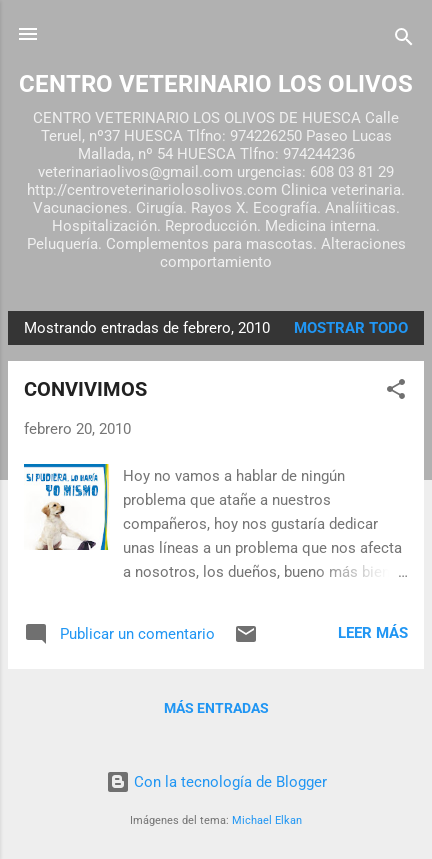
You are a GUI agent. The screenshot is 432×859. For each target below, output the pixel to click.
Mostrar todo (351, 328)
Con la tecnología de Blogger (216, 782)
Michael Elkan (267, 820)
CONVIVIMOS (85, 389)
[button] (396, 392)
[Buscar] (404, 40)
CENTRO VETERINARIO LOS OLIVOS (216, 84)
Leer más (373, 633)
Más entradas (216, 708)
